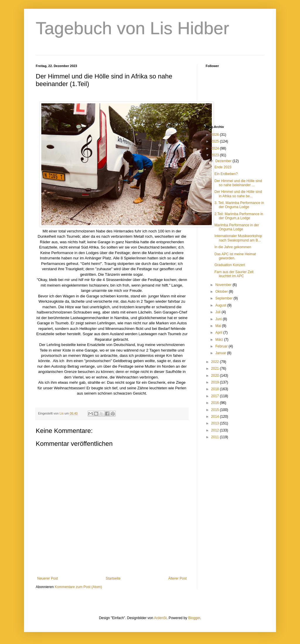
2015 (216, 410)
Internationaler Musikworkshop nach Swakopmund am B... (238, 238)
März (220, 340)
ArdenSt (160, 618)
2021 (216, 369)
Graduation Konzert (230, 265)
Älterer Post (177, 578)
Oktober (222, 292)
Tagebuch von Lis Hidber (132, 28)
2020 (216, 376)
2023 (216, 155)
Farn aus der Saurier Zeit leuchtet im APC (234, 274)
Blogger (194, 618)
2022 (216, 362)
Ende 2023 (223, 167)
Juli (218, 312)
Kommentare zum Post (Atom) (78, 587)
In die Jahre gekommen (233, 247)
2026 (216, 135)
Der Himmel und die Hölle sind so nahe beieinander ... (238, 183)
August (221, 305)
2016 (216, 403)
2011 (216, 437)
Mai (219, 326)
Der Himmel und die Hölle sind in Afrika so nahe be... (238, 194)
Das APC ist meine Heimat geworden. (235, 256)
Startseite (113, 578)
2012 (216, 430)
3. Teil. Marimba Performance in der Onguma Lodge (239, 205)
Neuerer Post (48, 578)
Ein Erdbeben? (226, 174)
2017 (216, 396)
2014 (216, 417)
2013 (216, 423)
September (224, 298)
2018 (216, 389)
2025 (216, 141)
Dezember (224, 161)
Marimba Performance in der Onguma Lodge (237, 227)
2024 (216, 148)
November (224, 285)
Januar (221, 353)
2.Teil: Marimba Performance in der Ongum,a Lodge (239, 216)
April (219, 333)
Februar (222, 346)
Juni (219, 319)
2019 (216, 382)
